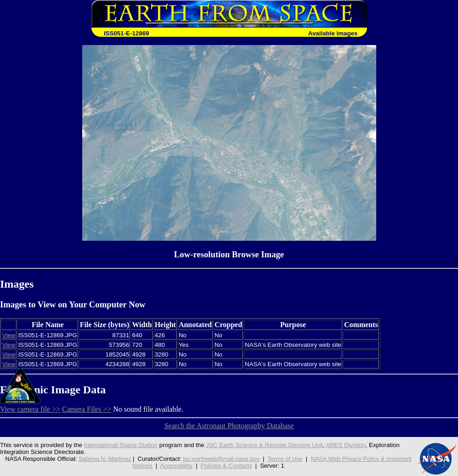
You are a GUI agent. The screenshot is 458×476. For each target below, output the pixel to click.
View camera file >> (30, 409)
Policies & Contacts (226, 466)
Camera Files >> (87, 409)
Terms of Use (285, 459)
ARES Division (346, 445)
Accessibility (177, 466)
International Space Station (121, 445)
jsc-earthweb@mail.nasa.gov (221, 459)
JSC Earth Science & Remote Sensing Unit (264, 445)
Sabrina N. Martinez (105, 459)
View (9, 335)
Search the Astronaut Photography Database (229, 426)
